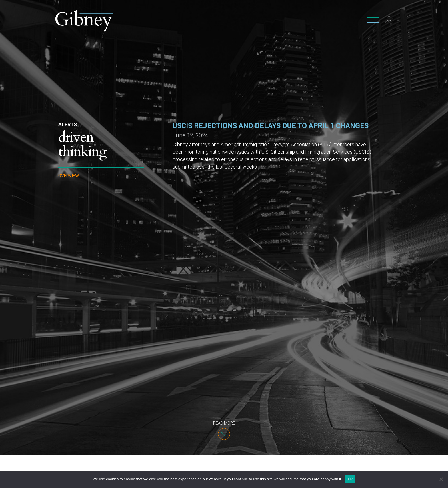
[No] (441, 479)
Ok (350, 479)
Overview (69, 176)
